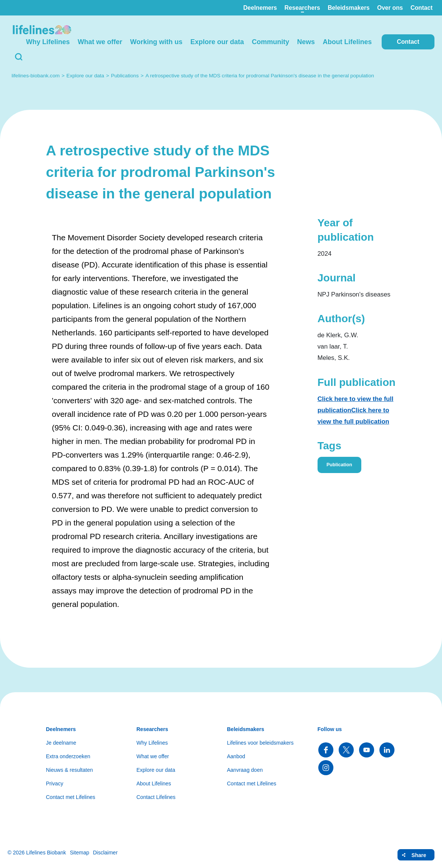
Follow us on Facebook (326, 750)
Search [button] (19, 57)
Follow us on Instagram (326, 768)
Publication (339, 465)
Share (419, 855)
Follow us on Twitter (346, 750)
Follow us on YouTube (367, 750)
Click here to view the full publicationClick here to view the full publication (355, 410)
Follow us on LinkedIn (387, 750)
